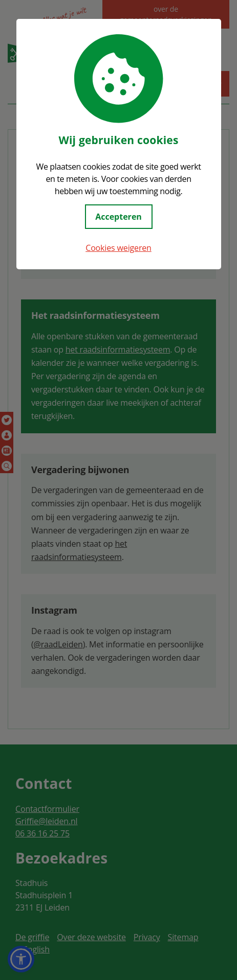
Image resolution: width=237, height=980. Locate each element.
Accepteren (118, 217)
